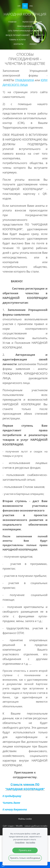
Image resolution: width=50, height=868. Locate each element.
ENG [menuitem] (31, 6)
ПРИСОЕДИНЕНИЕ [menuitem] (25, 26)
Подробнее (20, 842)
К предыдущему (12, 796)
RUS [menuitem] (25, 6)
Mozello (19, 826)
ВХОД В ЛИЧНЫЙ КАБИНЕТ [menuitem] (18, 35)
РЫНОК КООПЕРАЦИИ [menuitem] (32, 22)
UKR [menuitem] (19, 6)
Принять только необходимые (25, 858)
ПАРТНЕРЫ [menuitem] (36, 40)
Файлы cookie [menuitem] (25, 819)
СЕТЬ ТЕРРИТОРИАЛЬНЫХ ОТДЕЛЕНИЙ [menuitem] (25, 31)
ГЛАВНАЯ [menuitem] (12, 22)
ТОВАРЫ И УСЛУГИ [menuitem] (17, 40)
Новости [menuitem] (40, 35)
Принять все (25, 850)
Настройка (31, 842)
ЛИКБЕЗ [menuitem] (33, 44)
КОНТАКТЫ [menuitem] (19, 44)
